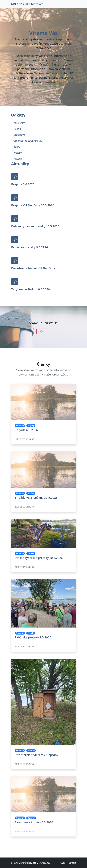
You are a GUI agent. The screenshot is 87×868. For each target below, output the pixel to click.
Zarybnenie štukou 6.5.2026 (31, 289)
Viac (42, 331)
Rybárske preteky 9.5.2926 (30, 247)
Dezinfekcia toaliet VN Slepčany (33, 268)
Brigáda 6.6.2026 (23, 184)
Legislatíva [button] (20, 135)
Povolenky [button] (19, 123)
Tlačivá (17, 129)
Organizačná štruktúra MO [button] (28, 141)
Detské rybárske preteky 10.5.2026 (35, 226)
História (18, 159)
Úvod (63, 863)
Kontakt (72, 863)
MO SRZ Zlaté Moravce (27, 4)
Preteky (18, 153)
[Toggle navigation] (72, 4)
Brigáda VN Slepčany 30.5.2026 (33, 205)
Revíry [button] (17, 147)
